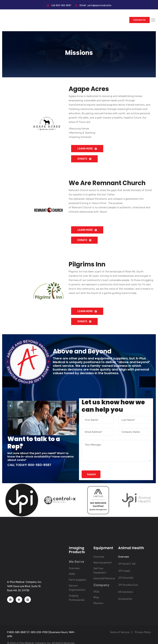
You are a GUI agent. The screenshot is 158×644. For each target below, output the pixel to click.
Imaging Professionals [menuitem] (77, 592)
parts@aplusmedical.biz (101, 5)
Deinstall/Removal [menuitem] (104, 573)
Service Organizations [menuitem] (77, 582)
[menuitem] (77, 556)
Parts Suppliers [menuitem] (78, 574)
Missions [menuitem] (98, 597)
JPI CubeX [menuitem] (124, 565)
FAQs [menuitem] (96, 586)
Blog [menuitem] (96, 591)
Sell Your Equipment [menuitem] (100, 565)
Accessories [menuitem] (125, 593)
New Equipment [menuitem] (103, 557)
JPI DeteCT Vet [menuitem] (127, 558)
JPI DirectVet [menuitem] (126, 572)
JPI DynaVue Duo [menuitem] (128, 579)
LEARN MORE (87, 141)
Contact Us (139, 16)
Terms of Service (120, 626)
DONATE (84, 151)
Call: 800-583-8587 (59, 5)
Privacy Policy (143, 626)
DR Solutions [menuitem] (126, 586)
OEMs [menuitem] (72, 568)
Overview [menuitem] (74, 562)
